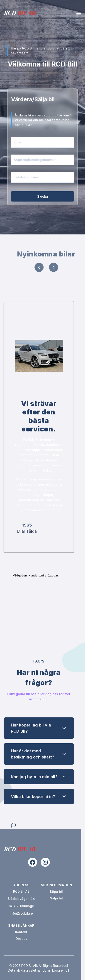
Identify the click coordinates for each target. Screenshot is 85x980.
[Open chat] (26, 825)
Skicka (43, 196)
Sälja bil (44, 898)
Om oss (9, 939)
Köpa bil (44, 892)
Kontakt (9, 932)
